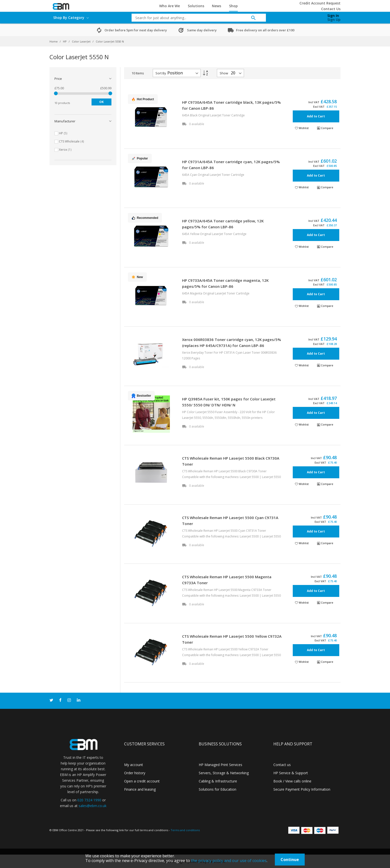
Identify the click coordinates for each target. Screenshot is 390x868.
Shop (233, 6)
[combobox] (195, 18)
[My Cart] (308, 16)
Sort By (161, 73)
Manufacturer (65, 121)
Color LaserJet (82, 41)
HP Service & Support (291, 773)
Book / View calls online (292, 781)
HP (65, 41)
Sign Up (334, 20)
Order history (135, 773)
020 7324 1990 (89, 800)
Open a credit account (142, 781)
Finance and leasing (140, 789)
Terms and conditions (185, 830)
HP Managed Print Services (220, 765)
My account (134, 765)
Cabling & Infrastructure (218, 781)
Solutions (196, 6)
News (217, 6)
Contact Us (331, 9)
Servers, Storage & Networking (224, 773)
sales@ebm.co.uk (93, 806)
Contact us (282, 765)
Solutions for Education (218, 789)
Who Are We (170, 6)
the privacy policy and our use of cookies (229, 861)
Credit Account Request (320, 3)
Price (58, 79)
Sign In (333, 16)
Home (54, 41)
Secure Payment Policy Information (302, 789)
